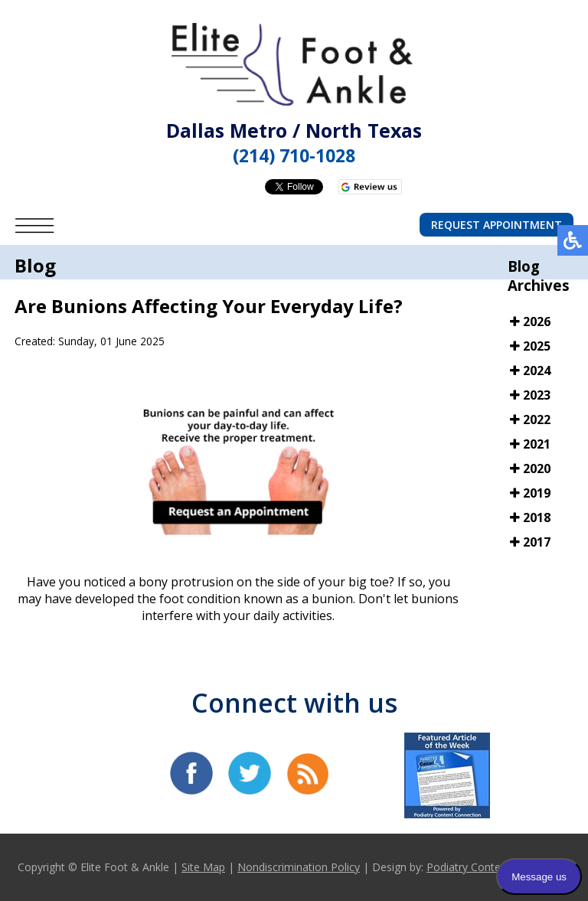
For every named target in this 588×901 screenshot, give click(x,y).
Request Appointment (497, 225)
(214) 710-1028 (294, 155)
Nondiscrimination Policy (299, 867)
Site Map (203, 867)
